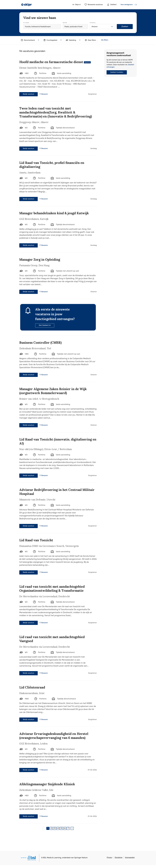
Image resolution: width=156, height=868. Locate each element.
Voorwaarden (130, 857)
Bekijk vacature (29, 94)
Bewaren (45, 94)
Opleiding (71, 40)
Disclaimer (119, 857)
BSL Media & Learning (52, 858)
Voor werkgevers (127, 5)
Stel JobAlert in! (45, 325)
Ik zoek (26, 23)
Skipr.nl (77, 5)
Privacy (109, 857)
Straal (93, 23)
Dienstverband (28, 40)
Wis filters (105, 40)
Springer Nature (81, 858)
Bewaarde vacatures (94, 5)
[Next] (72, 828)
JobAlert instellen (117, 72)
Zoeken (125, 26)
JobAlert (112, 5)
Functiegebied (50, 40)
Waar (65, 23)
